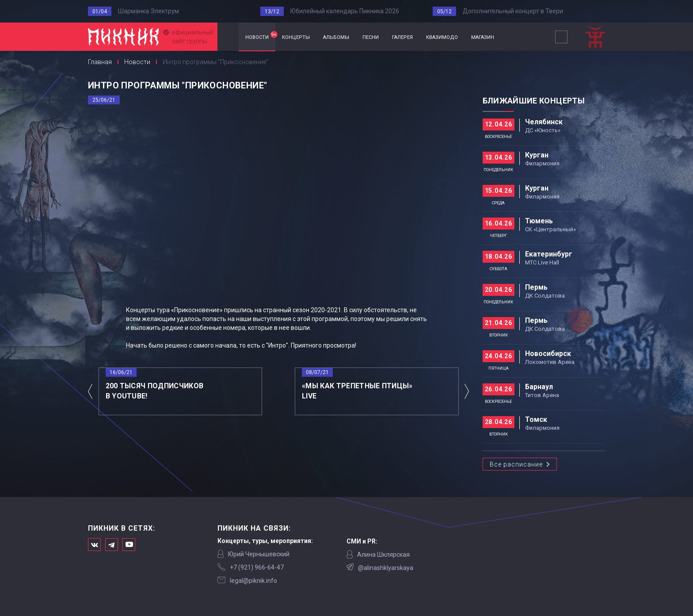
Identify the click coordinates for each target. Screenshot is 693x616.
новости (260, 36)
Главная (228, 37)
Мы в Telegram (112, 545)
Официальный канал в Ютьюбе (129, 545)
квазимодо (442, 36)
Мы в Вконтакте (94, 545)
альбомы (336, 36)
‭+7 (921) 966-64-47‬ (257, 567)
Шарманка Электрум (148, 11)
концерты (296, 36)
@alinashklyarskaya (386, 568)
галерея (402, 36)
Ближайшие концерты (534, 101)
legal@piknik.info (253, 581)
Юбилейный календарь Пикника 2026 (345, 11)
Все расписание (516, 464)
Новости (137, 62)
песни (371, 36)
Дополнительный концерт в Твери (513, 11)
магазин (483, 36)
